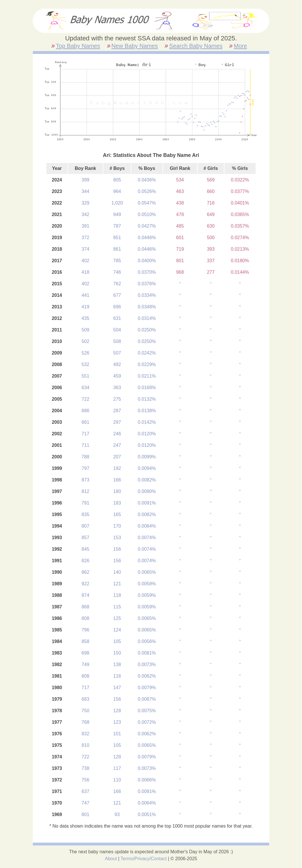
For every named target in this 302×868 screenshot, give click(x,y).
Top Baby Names (78, 46)
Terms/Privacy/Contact (144, 859)
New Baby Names (135, 46)
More (240, 46)
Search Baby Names (196, 46)
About (111, 859)
